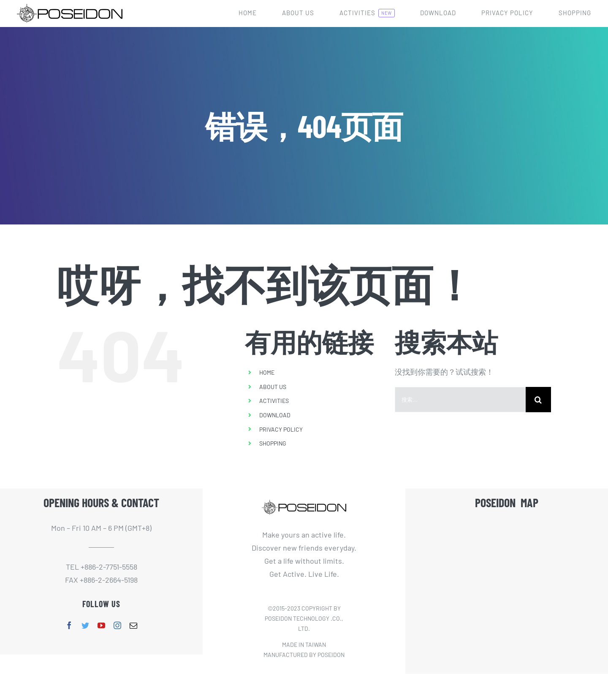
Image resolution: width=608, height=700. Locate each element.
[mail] (133, 625)
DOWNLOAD (275, 415)
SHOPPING (273, 443)
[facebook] (69, 625)
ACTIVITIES (274, 401)
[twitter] (85, 625)
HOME (267, 372)
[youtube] (101, 625)
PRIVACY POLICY (281, 429)
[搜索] (538, 400)
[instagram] (117, 625)
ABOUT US (273, 387)
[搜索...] (460, 400)
